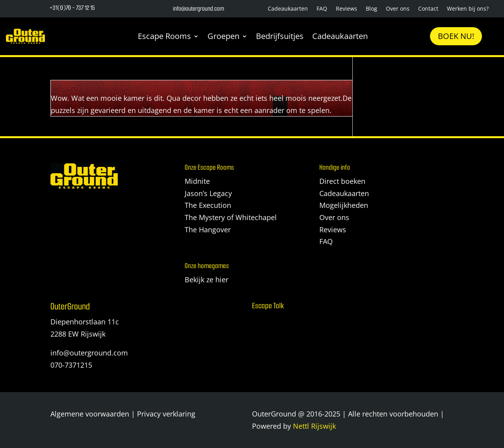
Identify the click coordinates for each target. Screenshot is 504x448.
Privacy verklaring (166, 414)
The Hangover (208, 230)
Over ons (398, 9)
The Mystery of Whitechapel (231, 217)
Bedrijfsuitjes (280, 36)
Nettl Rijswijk (314, 426)
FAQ (322, 9)
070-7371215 (71, 365)
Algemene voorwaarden (90, 414)
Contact (428, 9)
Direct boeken (342, 181)
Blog (372, 9)
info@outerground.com (89, 353)
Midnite (197, 181)
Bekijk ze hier (207, 280)
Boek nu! (456, 36)
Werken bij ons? (468, 9)
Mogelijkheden (344, 205)
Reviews (346, 9)
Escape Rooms (164, 36)
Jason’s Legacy (208, 193)
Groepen (223, 36)
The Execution (208, 205)
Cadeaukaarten (288, 9)
